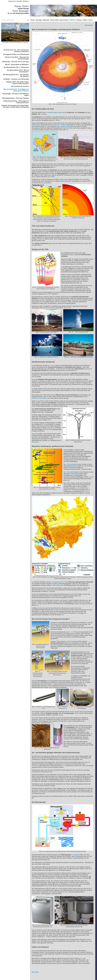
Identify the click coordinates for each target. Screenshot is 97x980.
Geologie (39, 20)
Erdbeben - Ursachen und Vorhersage (16, 79)
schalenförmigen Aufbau (55, 113)
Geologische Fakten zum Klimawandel (16, 54)
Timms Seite (54, 20)
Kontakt (19, 1)
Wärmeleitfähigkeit (73, 472)
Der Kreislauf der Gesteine (20, 86)
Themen (72, 20)
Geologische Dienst (59, 582)
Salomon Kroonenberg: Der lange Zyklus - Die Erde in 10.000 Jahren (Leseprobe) (15, 106)
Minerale (46, 20)
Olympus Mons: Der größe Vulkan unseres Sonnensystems (18, 83)
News (85, 20)
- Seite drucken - (89, 25)
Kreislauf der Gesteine (59, 125)
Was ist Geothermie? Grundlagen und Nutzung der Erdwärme (16, 90)
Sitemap (26, 1)
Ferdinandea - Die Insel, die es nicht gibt (15, 62)
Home (33, 20)
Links (90, 20)
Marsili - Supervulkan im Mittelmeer (17, 65)
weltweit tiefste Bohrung (68, 126)
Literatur (79, 20)
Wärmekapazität (72, 464)
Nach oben (35, 972)
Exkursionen (64, 20)
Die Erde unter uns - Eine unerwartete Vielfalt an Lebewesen (16, 51)
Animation (76, 855)
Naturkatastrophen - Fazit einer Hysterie (15, 98)
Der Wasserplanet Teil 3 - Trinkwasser (16, 67)
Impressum (12, 1)
